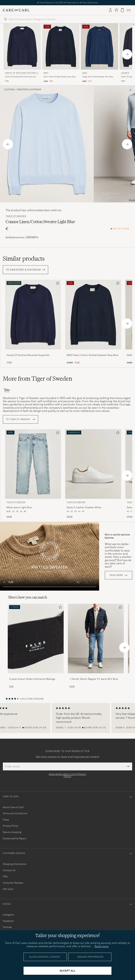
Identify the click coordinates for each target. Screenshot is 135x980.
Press (6, 820)
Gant (85, 73)
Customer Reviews (13, 883)
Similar (24, 258)
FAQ (5, 876)
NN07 (46, 73)
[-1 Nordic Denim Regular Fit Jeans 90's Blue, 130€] (96, 646)
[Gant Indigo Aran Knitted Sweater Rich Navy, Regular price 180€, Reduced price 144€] (99, 53)
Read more (116, 575)
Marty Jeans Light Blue (19, 507)
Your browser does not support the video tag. (50, 556)
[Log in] (110, 10)
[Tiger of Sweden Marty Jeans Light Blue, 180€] (33, 474)
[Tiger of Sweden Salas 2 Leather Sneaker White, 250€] (93, 474)
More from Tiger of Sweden (37, 379)
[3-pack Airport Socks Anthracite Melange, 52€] (36, 646)
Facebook (8, 921)
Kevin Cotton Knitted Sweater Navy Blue (60, 77)
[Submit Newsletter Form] (128, 766)
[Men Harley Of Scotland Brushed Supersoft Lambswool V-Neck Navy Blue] (33, 314)
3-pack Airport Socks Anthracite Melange (32, 679)
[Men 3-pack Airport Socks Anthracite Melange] (36, 639)
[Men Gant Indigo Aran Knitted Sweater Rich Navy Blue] (99, 47)
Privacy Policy (10, 826)
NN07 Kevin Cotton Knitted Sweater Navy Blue (92, 355)
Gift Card (8, 889)
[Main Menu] (129, 10)
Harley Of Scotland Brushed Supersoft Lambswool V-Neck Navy (20, 77)
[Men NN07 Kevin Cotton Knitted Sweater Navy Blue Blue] (61, 47)
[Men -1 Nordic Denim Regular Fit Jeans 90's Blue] (96, 639)
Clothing (9, 90)
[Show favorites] (116, 10)
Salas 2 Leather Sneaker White (84, 507)
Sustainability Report (15, 838)
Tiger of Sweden (16, 216)
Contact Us (9, 870)
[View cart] (122, 10)
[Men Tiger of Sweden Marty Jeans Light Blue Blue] (33, 464)
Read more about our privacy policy (67, 775)
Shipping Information (15, 864)
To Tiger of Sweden (20, 419)
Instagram (8, 915)
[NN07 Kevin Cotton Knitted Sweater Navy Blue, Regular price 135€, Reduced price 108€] (61, 53)
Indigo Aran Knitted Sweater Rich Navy (98, 77)
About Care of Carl (13, 807)
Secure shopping (12, 832)
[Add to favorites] (57, 284)
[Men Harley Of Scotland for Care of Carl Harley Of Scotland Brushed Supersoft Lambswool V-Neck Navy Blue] (22, 47)
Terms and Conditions (15, 813)
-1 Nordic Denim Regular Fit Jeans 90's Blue (94, 679)
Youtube (7, 927)
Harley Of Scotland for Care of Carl (22, 73)
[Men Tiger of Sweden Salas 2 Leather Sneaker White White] (93, 464)
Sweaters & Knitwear (29, 90)
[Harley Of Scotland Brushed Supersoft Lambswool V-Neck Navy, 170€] (33, 322)
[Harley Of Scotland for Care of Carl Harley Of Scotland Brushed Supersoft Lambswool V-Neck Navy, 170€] (22, 53)
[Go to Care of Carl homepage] (16, 10)
